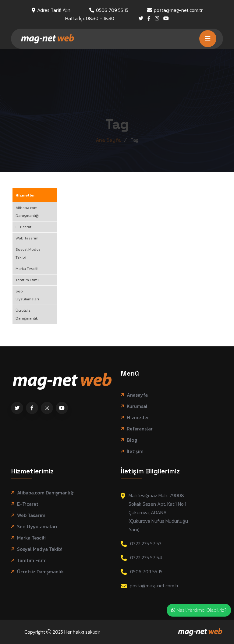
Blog (132, 440)
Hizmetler (25, 195)
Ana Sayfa (108, 140)
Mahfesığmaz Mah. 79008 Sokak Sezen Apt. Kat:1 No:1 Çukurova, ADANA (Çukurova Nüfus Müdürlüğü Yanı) (158, 512)
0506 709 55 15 (112, 10)
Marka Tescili (27, 269)
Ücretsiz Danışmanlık (27, 314)
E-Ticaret (23, 227)
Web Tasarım (27, 238)
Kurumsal (137, 406)
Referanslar (140, 429)
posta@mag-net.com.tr (178, 10)
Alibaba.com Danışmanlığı (27, 212)
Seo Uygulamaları (27, 295)
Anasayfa (137, 395)
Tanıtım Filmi (27, 280)
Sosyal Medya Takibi (28, 253)
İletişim (135, 451)
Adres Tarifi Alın (54, 10)
